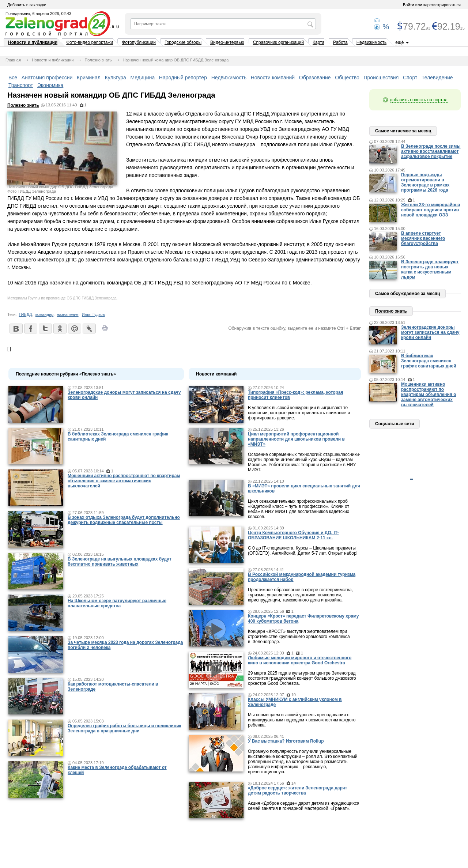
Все (13, 78)
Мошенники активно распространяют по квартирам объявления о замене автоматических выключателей (124, 481)
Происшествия (381, 78)
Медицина (143, 78)
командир (45, 314)
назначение (67, 314)
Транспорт (21, 85)
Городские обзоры (183, 42)
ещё (399, 42)
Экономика (50, 85)
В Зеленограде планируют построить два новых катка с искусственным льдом (430, 269)
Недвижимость (372, 42)
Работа (340, 42)
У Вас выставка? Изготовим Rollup (286, 741)
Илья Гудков (93, 314)
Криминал (89, 78)
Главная (13, 60)
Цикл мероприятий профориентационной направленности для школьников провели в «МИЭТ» (296, 439)
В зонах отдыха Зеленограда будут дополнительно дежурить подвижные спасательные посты (124, 520)
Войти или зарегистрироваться (432, 5)
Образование (315, 78)
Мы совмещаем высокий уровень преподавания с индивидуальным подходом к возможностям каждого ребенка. (302, 720)
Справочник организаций (278, 42)
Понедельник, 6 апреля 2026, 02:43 (38, 14)
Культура (116, 78)
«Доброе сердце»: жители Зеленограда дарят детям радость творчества (297, 790)
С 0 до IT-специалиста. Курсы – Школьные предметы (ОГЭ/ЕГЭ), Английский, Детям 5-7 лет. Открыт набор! (303, 551)
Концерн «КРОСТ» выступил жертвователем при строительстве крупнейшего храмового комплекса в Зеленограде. (299, 637)
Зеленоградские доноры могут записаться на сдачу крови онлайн (430, 332)
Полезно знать (98, 60)
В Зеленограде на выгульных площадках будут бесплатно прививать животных (120, 562)
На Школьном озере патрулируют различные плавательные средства (117, 603)
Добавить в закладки (27, 5)
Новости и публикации (33, 42)
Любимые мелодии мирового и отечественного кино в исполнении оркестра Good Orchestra (300, 660)
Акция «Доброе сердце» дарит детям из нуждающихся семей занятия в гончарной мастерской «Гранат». (304, 806)
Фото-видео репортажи (90, 42)
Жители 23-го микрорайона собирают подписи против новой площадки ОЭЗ (431, 210)
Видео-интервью (227, 42)
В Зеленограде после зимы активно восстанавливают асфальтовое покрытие (431, 151)
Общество (347, 78)
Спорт (410, 78)
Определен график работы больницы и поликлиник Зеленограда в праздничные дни (124, 728)
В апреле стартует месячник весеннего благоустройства (423, 238)
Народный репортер (183, 78)
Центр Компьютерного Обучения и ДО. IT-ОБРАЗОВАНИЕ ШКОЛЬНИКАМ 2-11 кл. (293, 535)
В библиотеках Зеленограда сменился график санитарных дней (429, 361)
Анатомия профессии (47, 78)
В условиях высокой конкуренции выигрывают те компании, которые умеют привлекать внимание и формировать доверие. (299, 413)
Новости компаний (273, 78)
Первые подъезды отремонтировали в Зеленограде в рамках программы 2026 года (425, 182)
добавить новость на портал (419, 100)
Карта (318, 42)
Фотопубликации (139, 42)
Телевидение (437, 78)
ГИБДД (26, 314)
